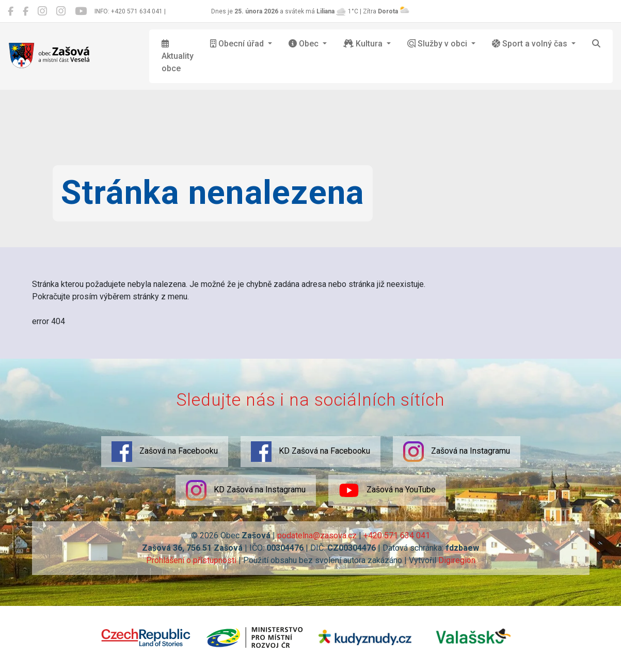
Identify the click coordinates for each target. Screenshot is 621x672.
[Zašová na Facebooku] (11, 11)
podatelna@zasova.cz (317, 535)
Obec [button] (305, 44)
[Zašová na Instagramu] (42, 11)
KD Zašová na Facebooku (310, 452)
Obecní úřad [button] (238, 44)
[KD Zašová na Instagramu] (61, 11)
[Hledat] (596, 44)
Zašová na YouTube (387, 490)
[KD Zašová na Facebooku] (26, 11)
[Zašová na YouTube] (81, 11)
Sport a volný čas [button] (531, 44)
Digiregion (457, 560)
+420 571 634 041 (397, 535)
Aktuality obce (178, 56)
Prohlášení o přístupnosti (191, 560)
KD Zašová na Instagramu (246, 490)
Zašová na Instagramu (457, 452)
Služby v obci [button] (438, 44)
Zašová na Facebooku (165, 452)
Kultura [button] (364, 44)
